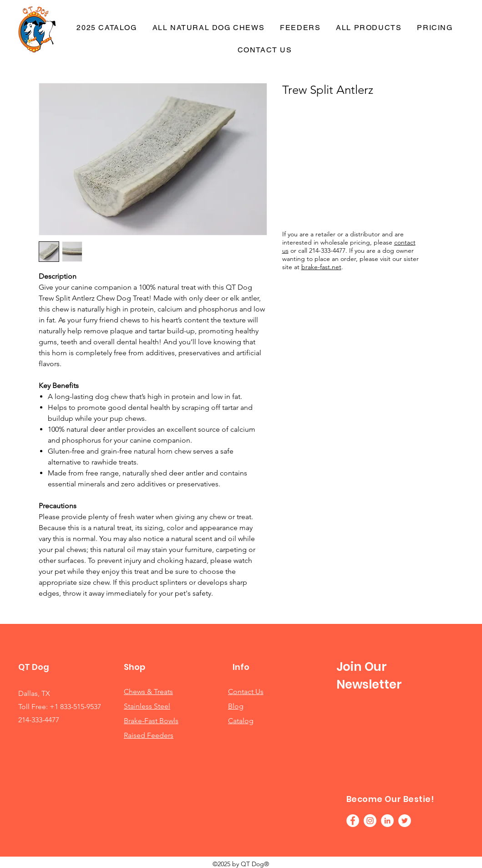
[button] (300, 28)
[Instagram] (370, 821)
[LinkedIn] (387, 821)
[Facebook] (353, 821)
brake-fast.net (321, 267)
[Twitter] (405, 821)
